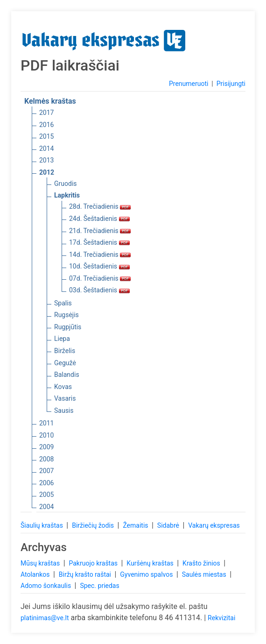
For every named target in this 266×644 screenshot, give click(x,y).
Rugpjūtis (68, 327)
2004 (46, 507)
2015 (46, 136)
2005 (46, 495)
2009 (46, 447)
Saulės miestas (205, 574)
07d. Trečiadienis (100, 278)
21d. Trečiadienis (100, 231)
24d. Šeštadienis (99, 219)
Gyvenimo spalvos (147, 574)
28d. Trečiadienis (100, 206)
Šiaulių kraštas (42, 525)
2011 (46, 423)
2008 (46, 459)
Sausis (64, 410)
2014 (46, 149)
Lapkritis (67, 195)
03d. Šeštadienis (99, 290)
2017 (46, 113)
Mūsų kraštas (41, 563)
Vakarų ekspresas (214, 525)
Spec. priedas (99, 586)
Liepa (62, 339)
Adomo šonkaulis (47, 586)
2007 (46, 471)
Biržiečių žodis (94, 525)
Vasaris (65, 398)
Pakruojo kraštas (94, 563)
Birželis (65, 351)
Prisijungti (231, 84)
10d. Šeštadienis (99, 266)
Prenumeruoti (189, 84)
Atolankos (36, 574)
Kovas (63, 387)
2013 (46, 160)
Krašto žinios (202, 563)
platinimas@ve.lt (45, 618)
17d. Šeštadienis (99, 242)
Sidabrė (169, 525)
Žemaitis (136, 525)
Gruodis (66, 184)
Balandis (67, 375)
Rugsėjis (66, 315)
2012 (47, 172)
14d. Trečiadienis (100, 255)
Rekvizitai (221, 618)
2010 (46, 435)
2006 (46, 483)
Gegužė (65, 363)
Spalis (63, 303)
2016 (46, 125)
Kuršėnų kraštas (151, 563)
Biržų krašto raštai (86, 574)
